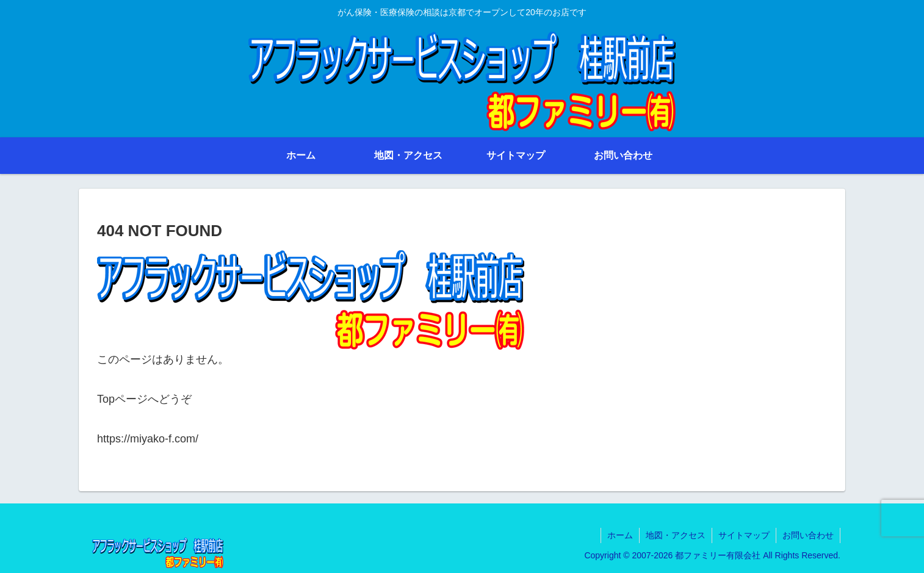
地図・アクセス (676, 535)
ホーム (620, 535)
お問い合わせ (808, 535)
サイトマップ (744, 535)
